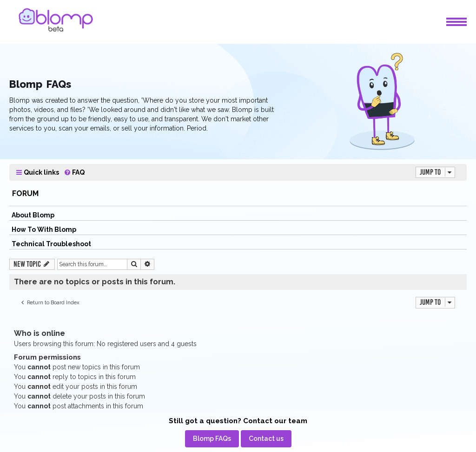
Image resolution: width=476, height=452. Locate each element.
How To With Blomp (44, 229)
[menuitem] (74, 173)
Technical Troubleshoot (51, 244)
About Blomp (33, 215)
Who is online (40, 333)
